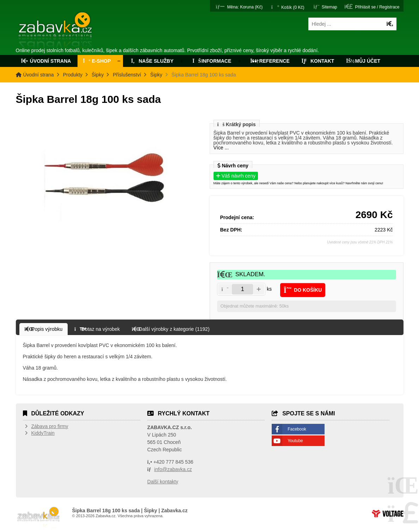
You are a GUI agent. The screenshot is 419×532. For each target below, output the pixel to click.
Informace (212, 61)
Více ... (221, 148)
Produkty (73, 75)
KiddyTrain (43, 433)
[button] (239, 7)
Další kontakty (163, 482)
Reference (270, 61)
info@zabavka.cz (173, 469)
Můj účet (363, 61)
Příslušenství (127, 75)
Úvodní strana (56, 31)
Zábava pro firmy (50, 426)
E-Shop (97, 61)
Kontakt (318, 61)
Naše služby (152, 61)
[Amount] (242, 289)
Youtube (295, 441)
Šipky (98, 75)
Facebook (297, 429)
